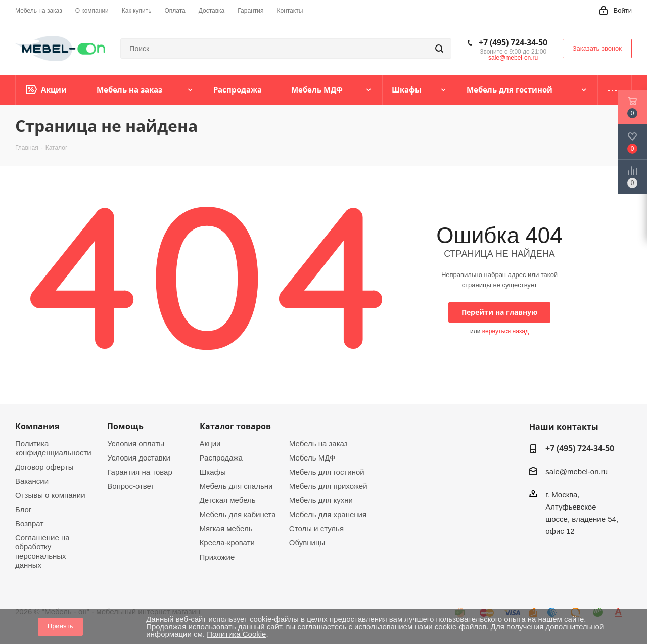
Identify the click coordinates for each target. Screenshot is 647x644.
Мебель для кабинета (238, 514)
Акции (210, 444)
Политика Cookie (236, 634)
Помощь (125, 426)
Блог (23, 509)
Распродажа (221, 458)
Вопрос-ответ (131, 486)
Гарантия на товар (140, 472)
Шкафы (213, 472)
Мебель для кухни (321, 500)
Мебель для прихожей (328, 486)
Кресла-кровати (227, 543)
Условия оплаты (136, 444)
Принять (60, 626)
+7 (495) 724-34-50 (513, 42)
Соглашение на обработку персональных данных (42, 551)
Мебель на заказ (318, 444)
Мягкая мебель (226, 528)
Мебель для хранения (328, 514)
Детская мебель (228, 500)
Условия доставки (138, 458)
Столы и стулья (316, 528)
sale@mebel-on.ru (513, 58)
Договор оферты (44, 467)
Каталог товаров (235, 426)
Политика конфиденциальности (53, 448)
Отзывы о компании (50, 495)
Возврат (29, 523)
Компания (37, 426)
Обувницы (307, 543)
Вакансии (32, 481)
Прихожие (217, 557)
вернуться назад (505, 331)
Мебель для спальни (236, 486)
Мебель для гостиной (327, 472)
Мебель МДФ (312, 458)
